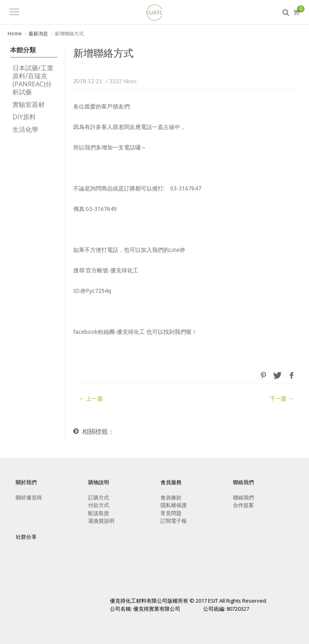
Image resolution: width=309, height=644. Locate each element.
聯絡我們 (243, 497)
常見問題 (171, 513)
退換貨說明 (101, 521)
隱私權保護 (174, 505)
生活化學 (25, 130)
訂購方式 (99, 497)
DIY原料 (24, 117)
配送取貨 (99, 513)
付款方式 (99, 505)
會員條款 (171, 497)
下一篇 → (282, 399)
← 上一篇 (91, 399)
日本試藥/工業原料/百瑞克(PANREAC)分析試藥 (33, 80)
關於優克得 (29, 497)
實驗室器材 (29, 105)
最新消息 (38, 34)
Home (15, 34)
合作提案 (243, 505)
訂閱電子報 (174, 521)
